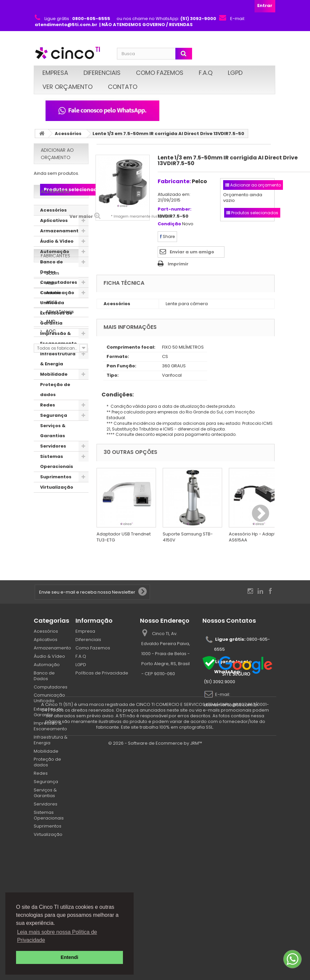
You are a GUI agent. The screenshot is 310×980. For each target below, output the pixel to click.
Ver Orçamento (67, 87)
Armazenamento (61, 252)
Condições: (115, 395)
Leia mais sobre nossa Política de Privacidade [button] (57, 936)
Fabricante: (174, 181)
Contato (123, 87)
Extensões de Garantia (56, 339)
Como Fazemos (160, 73)
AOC (50, 603)
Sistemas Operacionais (57, 482)
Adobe (53, 564)
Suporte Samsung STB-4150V (188, 537)
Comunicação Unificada (57, 318)
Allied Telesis (59, 583)
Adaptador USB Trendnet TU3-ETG (124, 537)
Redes (48, 426)
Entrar (265, 6)
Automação (55, 272)
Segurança (54, 436)
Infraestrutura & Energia (58, 380)
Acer (50, 555)
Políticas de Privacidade (102, 739)
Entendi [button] (70, 957)
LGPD (235, 73)
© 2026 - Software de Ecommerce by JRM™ (155, 972)
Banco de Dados (51, 288)
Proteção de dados (55, 410)
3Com (52, 545)
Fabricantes (55, 530)
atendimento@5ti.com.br (231, 771)
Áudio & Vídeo (57, 262)
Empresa (55, 73)
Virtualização (57, 508)
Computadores (59, 303)
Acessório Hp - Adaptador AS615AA (258, 537)
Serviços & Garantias (53, 451)
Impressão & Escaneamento (58, 359)
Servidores (53, 467)
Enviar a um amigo (192, 252)
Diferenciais (102, 73)
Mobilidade (54, 395)
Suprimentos (56, 498)
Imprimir (178, 264)
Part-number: (175, 209)
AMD (50, 593)
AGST (51, 574)
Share (167, 236)
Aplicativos (54, 241)
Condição (169, 224)
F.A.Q (206, 73)
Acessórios (68, 134)
